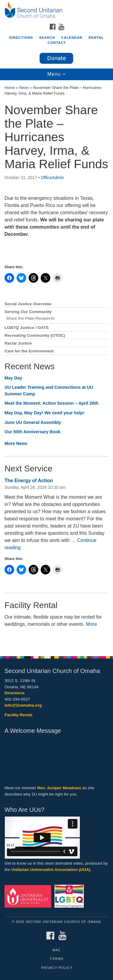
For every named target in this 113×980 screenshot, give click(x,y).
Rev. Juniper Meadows (59, 788)
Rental (96, 38)
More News (16, 443)
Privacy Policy (57, 968)
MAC (56, 950)
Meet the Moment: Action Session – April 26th (52, 403)
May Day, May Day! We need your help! (44, 413)
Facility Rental (18, 715)
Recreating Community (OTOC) (35, 335)
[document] (56, 365)
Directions (21, 38)
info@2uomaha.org (23, 705)
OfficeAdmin (52, 178)
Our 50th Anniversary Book (33, 432)
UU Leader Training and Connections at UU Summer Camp (49, 391)
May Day (13, 378)
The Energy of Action (29, 481)
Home (10, 88)
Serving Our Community (28, 312)
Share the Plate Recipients (30, 318)
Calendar (72, 38)
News (24, 88)
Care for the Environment (29, 351)
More (91, 624)
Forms (57, 959)
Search (47, 38)
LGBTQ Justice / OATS (27, 328)
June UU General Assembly (33, 422)
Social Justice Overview (28, 304)
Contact (57, 43)
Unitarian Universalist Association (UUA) (51, 870)
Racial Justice (18, 343)
